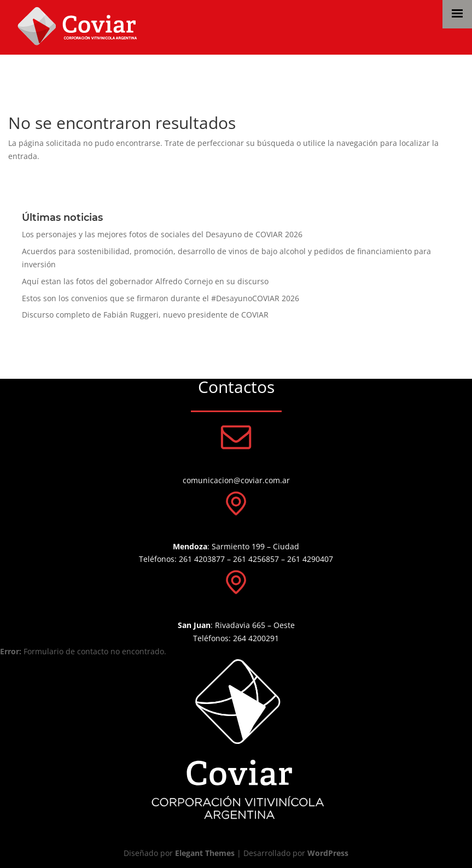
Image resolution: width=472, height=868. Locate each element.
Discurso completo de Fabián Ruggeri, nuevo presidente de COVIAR (145, 315)
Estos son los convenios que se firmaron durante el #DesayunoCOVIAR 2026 (161, 298)
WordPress (328, 853)
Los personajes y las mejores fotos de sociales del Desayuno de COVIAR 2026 (162, 234)
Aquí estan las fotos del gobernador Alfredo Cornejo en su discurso (145, 281)
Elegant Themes (205, 853)
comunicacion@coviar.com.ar (236, 480)
